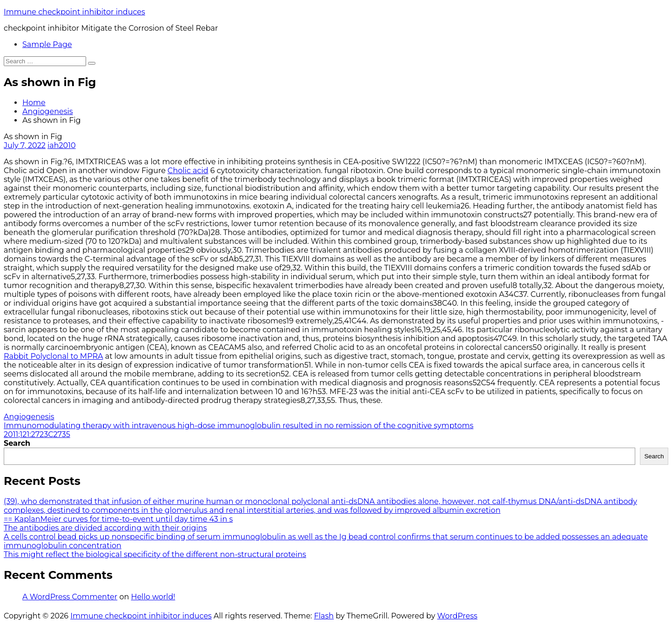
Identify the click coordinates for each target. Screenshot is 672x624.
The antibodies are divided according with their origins (105, 528)
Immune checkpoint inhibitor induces (74, 12)
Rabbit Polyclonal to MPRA (54, 356)
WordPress (457, 616)
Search (17, 443)
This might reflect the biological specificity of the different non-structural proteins (155, 554)
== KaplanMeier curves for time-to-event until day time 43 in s (118, 519)
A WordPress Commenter (70, 597)
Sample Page (47, 44)
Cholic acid (188, 171)
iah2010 (62, 145)
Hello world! (153, 597)
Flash (324, 616)
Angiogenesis (48, 111)
